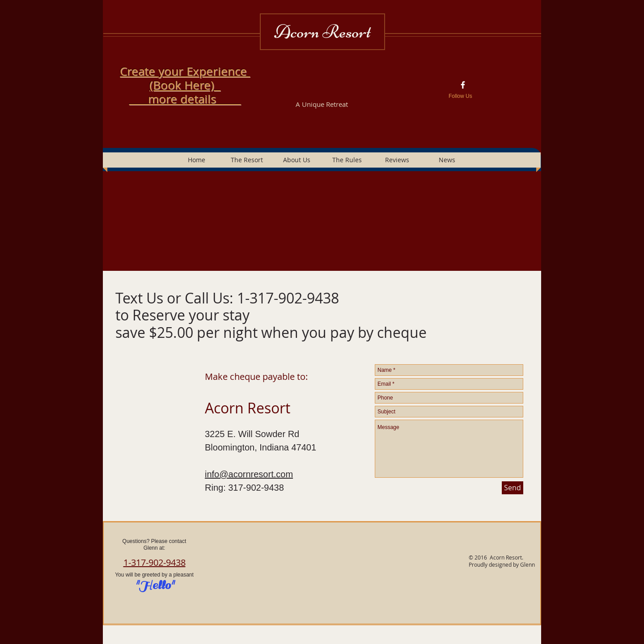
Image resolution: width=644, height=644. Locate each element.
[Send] (513, 488)
